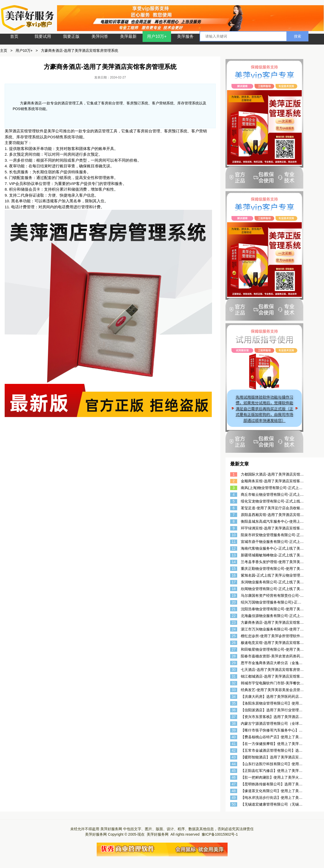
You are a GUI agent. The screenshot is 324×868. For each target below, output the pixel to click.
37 (234, 717)
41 (234, 744)
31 (234, 676)
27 (234, 649)
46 (234, 777)
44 (234, 764)
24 (234, 629)
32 (234, 683)
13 (234, 555)
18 (234, 589)
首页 (14, 36)
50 (234, 804)
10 (234, 535)
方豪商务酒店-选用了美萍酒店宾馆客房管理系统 (80, 51)
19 (234, 596)
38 (234, 723)
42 (234, 750)
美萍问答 (100, 36)
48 (234, 791)
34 (234, 697)
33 (234, 690)
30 (234, 670)
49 (234, 798)
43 (234, 757)
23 (234, 622)
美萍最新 (128, 36)
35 (234, 703)
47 (234, 784)
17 (234, 582)
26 (234, 643)
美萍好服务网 (111, 829)
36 (234, 710)
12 (234, 548)
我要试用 (43, 36)
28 (234, 656)
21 (234, 609)
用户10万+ (157, 36)
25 (234, 636)
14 (234, 562)
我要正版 (71, 36)
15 (234, 569)
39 (234, 730)
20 (234, 602)
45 (234, 771)
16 (234, 575)
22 (234, 616)
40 (234, 737)
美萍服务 (185, 36)
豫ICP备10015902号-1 (220, 834)
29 (234, 663)
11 (234, 542)
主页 (4, 51)
